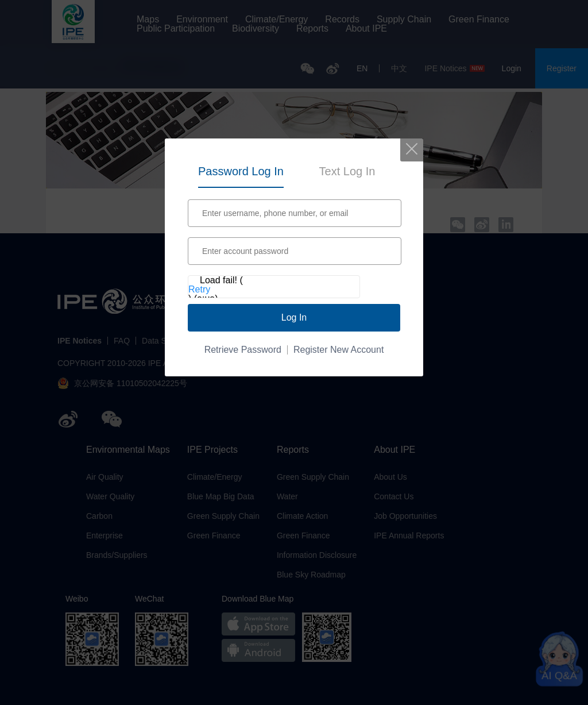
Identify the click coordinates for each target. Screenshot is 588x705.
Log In (294, 317)
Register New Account (339, 350)
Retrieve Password (243, 350)
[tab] (241, 169)
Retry (199, 290)
